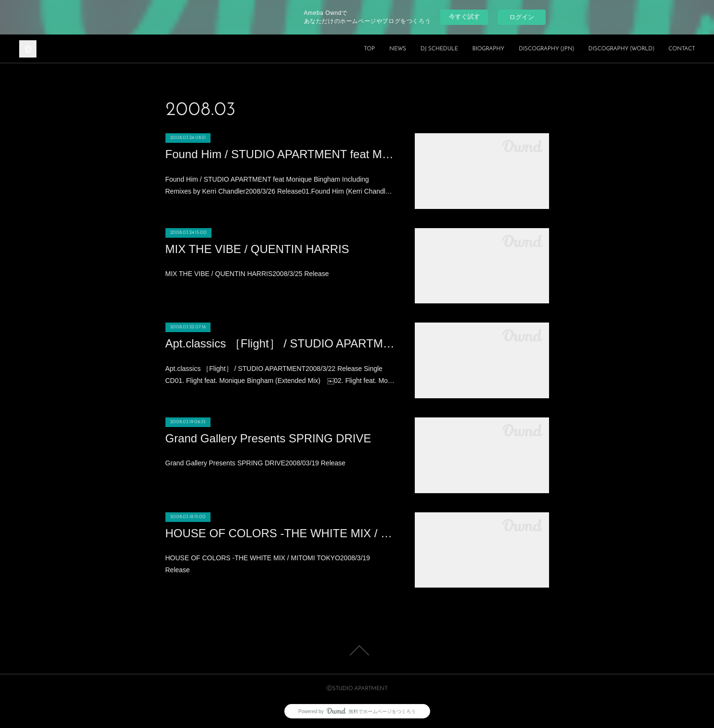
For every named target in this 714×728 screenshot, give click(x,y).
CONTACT (682, 49)
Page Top (357, 650)
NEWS (398, 49)
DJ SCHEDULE (439, 49)
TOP (369, 49)
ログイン (522, 17)
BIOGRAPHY (488, 49)
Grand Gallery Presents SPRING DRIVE (268, 438)
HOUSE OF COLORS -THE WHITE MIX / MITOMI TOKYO (281, 533)
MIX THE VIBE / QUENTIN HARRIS (258, 249)
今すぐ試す (464, 17)
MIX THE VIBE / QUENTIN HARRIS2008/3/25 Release (247, 274)
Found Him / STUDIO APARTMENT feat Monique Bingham (281, 154)
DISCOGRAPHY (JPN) (546, 49)
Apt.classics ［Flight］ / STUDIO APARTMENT (281, 343)
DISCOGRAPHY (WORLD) (621, 49)
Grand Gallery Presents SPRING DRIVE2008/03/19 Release (256, 463)
